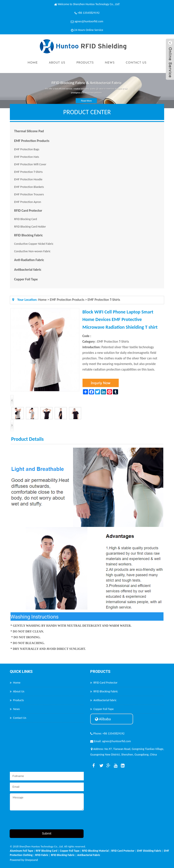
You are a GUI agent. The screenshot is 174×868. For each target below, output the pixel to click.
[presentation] (42, 821)
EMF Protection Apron (28, 202)
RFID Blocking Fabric (28, 235)
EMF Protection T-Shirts (28, 172)
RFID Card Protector (28, 211)
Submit (47, 833)
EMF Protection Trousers (29, 194)
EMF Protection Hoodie (28, 179)
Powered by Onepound (24, 860)
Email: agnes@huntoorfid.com (111, 741)
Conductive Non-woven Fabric (32, 251)
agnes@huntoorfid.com (89, 21)
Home (32, 63)
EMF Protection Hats (27, 157)
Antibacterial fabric (28, 270)
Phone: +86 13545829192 (107, 733)
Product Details (27, 439)
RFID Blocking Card (25, 219)
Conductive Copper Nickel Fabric (34, 244)
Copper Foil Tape (26, 279)
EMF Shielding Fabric (149, 851)
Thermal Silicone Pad (29, 131)
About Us (57, 63)
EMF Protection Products (32, 141)
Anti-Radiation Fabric (29, 260)
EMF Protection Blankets (29, 187)
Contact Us (136, 63)
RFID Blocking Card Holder (30, 227)
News (110, 63)
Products (85, 63)
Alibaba (103, 719)
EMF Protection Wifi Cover (30, 164)
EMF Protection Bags (27, 149)
